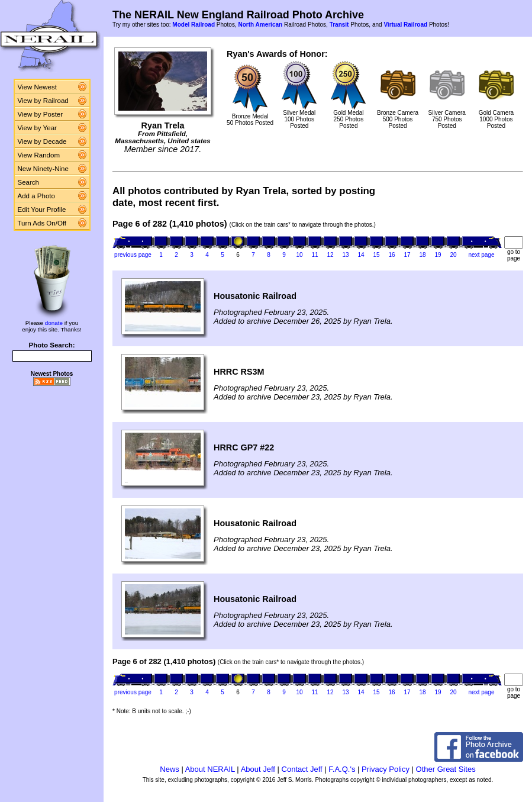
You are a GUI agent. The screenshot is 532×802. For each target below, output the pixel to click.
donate (54, 323)
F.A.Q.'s (342, 769)
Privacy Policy (386, 769)
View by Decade (42, 141)
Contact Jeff (302, 769)
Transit (339, 25)
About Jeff (258, 769)
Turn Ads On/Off (42, 223)
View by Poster (41, 114)
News (170, 769)
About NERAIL (210, 769)
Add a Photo (36, 196)
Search (29, 182)
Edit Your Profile (42, 210)
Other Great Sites (446, 769)
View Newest (37, 87)
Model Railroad (194, 25)
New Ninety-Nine (43, 169)
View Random (39, 155)
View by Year (37, 128)
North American (260, 25)
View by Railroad (43, 101)
